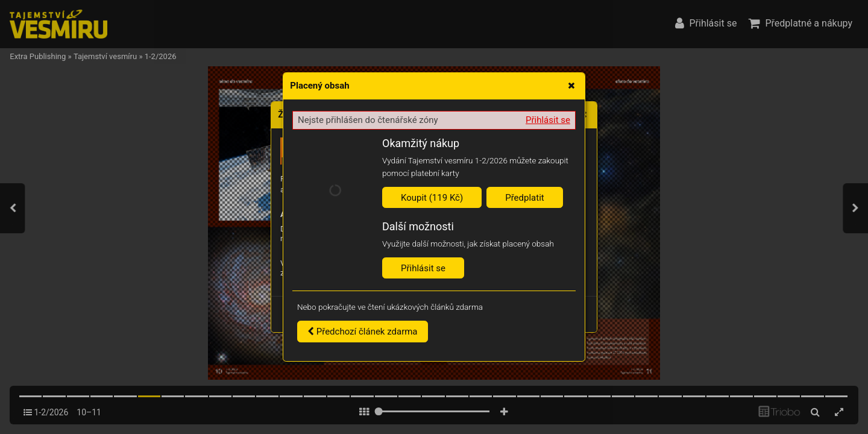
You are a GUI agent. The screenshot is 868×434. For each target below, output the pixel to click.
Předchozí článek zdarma (363, 332)
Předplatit (525, 198)
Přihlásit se (548, 120)
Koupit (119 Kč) (432, 198)
